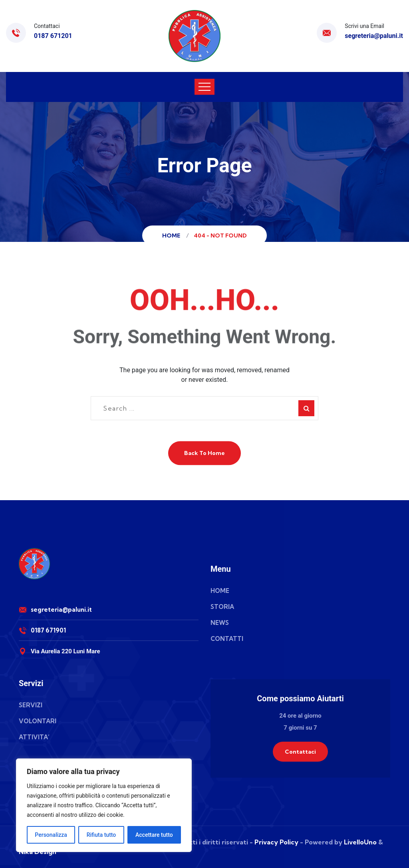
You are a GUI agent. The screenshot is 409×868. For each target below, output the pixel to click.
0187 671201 (53, 36)
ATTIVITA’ (34, 737)
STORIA (222, 607)
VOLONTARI (38, 721)
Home (172, 235)
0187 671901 (48, 630)
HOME (220, 591)
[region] (104, 805)
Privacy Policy (276, 842)
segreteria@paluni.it (374, 36)
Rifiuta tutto (101, 835)
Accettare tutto (154, 835)
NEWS (220, 623)
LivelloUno (360, 842)
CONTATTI (227, 639)
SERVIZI (31, 705)
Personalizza (51, 835)
